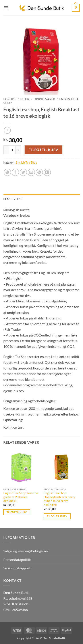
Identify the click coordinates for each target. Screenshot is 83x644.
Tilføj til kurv (44, 150)
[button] (6, 8)
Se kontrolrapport (17, 568)
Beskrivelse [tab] (13, 199)
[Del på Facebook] (15, 172)
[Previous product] (7, 130)
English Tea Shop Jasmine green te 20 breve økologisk (21, 497)
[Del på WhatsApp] (7, 172)
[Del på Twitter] (23, 172)
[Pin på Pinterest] (39, 172)
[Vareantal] (12, 150)
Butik (25, 99)
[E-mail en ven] (31, 172)
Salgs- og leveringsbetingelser (26, 551)
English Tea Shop (26, 162)
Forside (10, 99)
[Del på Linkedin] (47, 172)
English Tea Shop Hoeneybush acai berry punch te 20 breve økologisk (59, 499)
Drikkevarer (44, 99)
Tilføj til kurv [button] (17, 512)
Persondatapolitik (17, 560)
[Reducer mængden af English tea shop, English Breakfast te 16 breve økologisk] (6, 150)
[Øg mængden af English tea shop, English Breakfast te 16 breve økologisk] (18, 150)
